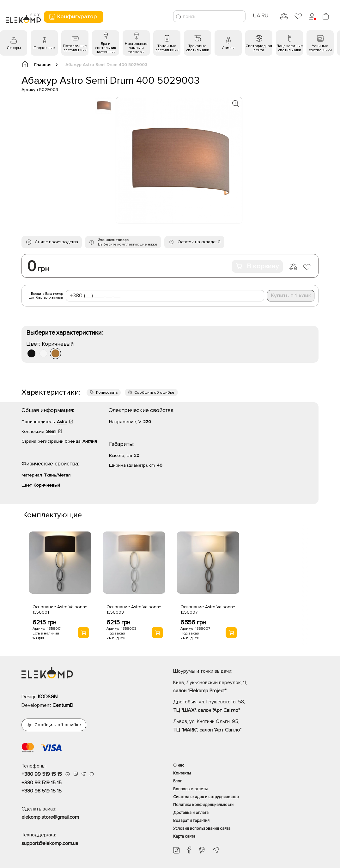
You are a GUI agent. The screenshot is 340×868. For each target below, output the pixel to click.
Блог (178, 781)
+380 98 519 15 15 (42, 791)
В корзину (257, 266)
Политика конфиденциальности (203, 805)
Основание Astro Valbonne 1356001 (60, 610)
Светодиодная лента (259, 48)
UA (257, 15)
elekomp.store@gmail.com (50, 817)
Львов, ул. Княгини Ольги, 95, (246, 726)
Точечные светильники (167, 48)
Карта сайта (184, 836)
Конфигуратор (73, 17)
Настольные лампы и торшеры (136, 48)
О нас (179, 765)
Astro (62, 422)
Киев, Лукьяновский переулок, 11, (246, 687)
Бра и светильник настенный (106, 48)
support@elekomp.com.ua (50, 843)
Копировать (107, 393)
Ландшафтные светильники (290, 48)
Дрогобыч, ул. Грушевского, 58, (246, 707)
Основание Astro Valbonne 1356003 (134, 610)
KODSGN (48, 697)
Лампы (228, 48)
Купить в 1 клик (291, 295)
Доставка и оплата (191, 813)
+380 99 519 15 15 (42, 774)
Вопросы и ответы (190, 789)
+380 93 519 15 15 (42, 783)
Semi (51, 431)
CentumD (63, 705)
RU (265, 15)
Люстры (14, 48)
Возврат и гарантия (191, 821)
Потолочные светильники (75, 48)
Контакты (182, 773)
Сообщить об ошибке (154, 393)
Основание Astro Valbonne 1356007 (208, 610)
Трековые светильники (198, 48)
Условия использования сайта (202, 829)
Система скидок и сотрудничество (206, 797)
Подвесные (44, 48)
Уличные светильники (320, 48)
